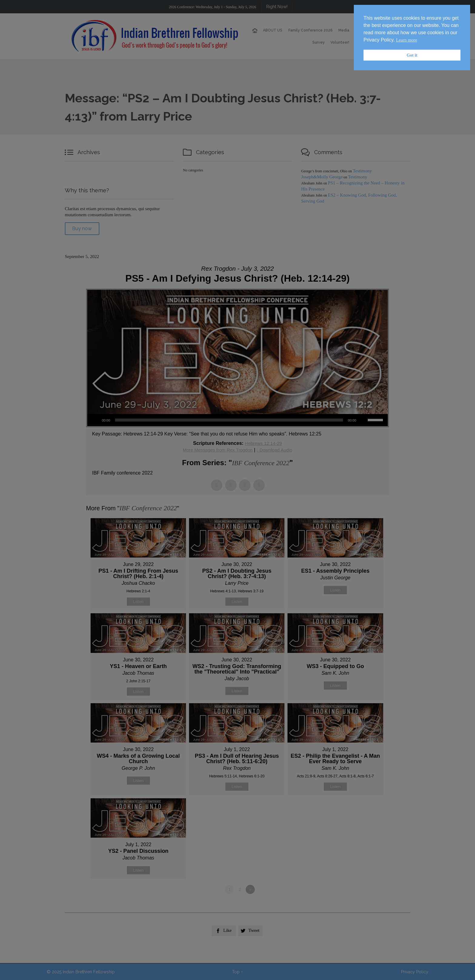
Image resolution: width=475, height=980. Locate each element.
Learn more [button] (407, 40)
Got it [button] (412, 55)
